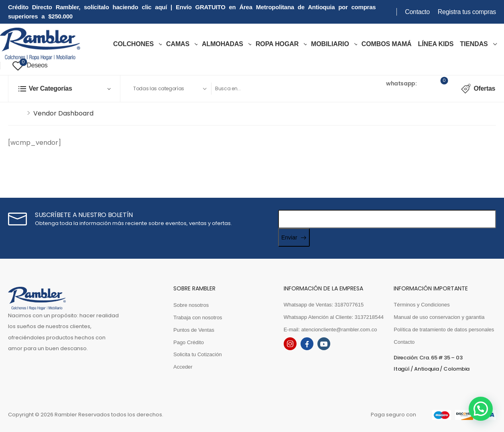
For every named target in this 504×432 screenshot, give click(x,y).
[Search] (266, 89)
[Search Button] (330, 89)
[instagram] (290, 344)
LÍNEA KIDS (436, 44)
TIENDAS (474, 44)
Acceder (183, 367)
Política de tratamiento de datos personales (444, 330)
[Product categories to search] (170, 89)
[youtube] (324, 344)
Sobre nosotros (191, 305)
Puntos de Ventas (194, 330)
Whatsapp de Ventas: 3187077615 (324, 305)
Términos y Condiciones (422, 305)
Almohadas (223, 44)
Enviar (289, 237)
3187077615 (382, 94)
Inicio (16, 113)
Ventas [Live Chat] (375, 83)
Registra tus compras (467, 12)
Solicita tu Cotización (198, 354)
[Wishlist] (30, 66)
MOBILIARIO (330, 44)
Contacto (417, 12)
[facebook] (307, 344)
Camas (178, 44)
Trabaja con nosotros (198, 317)
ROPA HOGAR (277, 44)
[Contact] (360, 88)
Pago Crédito (189, 342)
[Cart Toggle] (439, 89)
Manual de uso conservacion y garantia (439, 317)
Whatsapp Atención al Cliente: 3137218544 (334, 317)
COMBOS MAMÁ (387, 44)
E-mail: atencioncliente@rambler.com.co (330, 330)
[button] (481, 409)
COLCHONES (133, 44)
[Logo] (40, 44)
